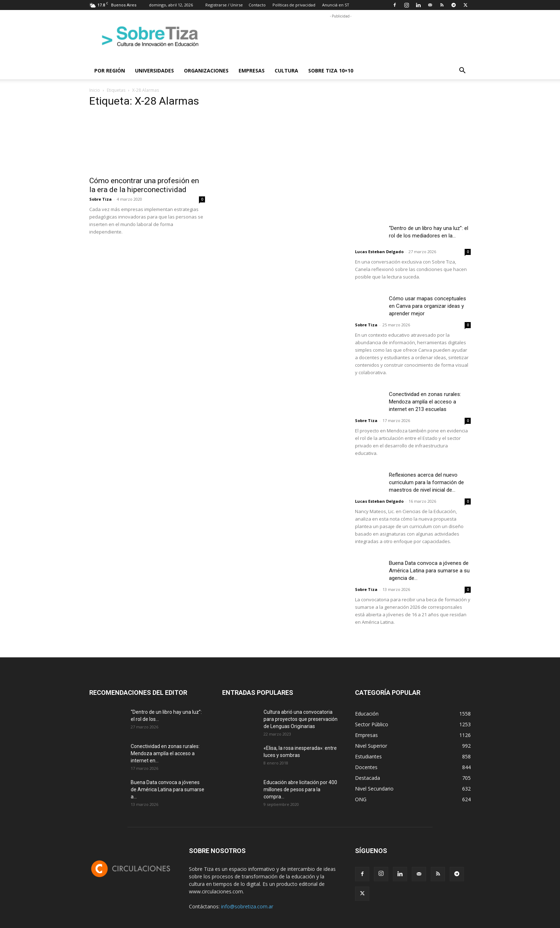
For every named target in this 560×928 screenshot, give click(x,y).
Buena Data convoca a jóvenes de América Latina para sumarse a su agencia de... (429, 571)
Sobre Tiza (101, 199)
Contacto (257, 5)
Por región (110, 71)
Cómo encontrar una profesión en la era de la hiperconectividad (144, 185)
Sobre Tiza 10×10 (331, 71)
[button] (462, 71)
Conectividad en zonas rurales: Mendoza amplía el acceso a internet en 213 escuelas (425, 402)
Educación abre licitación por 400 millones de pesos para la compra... (300, 789)
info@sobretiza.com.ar (247, 906)
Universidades (154, 71)
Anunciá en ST (336, 5)
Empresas (252, 71)
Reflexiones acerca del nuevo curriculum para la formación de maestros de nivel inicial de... (426, 482)
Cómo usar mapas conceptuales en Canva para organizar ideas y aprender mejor (427, 306)
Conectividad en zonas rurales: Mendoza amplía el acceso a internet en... (165, 753)
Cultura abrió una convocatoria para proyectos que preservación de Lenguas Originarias (301, 719)
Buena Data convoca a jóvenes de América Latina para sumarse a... (167, 789)
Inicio (95, 90)
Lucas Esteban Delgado (379, 252)
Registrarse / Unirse (224, 5)
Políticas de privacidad (294, 5)
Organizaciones (206, 71)
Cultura (286, 71)
